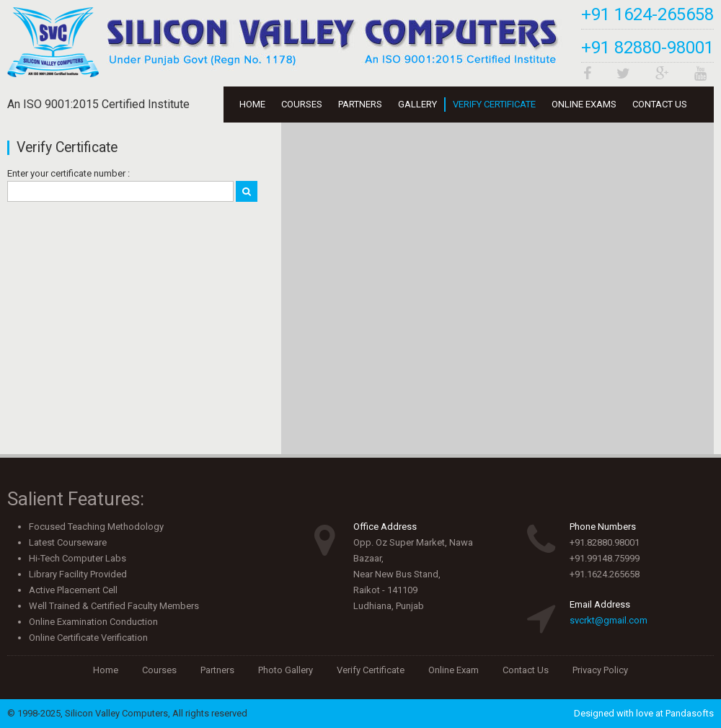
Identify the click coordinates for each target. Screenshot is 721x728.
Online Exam (454, 670)
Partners (360, 104)
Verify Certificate (494, 104)
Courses (302, 104)
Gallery (417, 104)
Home (252, 104)
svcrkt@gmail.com (609, 620)
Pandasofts (690, 713)
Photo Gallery (286, 670)
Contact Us (660, 104)
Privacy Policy (600, 670)
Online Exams (584, 104)
